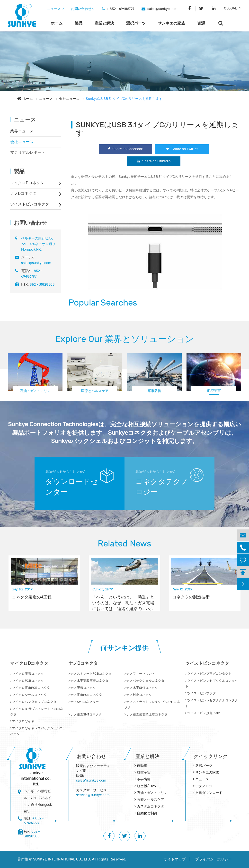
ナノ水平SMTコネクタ (141, 688)
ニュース (55, 9)
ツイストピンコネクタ (30, 204)
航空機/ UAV (147, 786)
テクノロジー (205, 786)
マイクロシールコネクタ (29, 695)
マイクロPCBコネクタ (27, 681)
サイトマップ (175, 859)
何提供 (124, 648)
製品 (79, 23)
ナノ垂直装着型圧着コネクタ (146, 715)
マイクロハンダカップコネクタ (33, 702)
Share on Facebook (125, 149)
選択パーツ (136, 23)
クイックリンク (211, 756)
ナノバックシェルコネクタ (144, 681)
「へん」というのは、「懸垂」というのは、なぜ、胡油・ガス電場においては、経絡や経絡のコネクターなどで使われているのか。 (123, 600)
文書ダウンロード (209, 793)
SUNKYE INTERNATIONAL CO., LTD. (62, 859)
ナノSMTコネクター (84, 702)
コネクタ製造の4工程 (32, 597)
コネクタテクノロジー (162, 487)
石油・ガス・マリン (35, 391)
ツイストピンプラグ (200, 693)
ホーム (57, 23)
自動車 (142, 766)
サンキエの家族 (171, 23)
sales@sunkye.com (162, 9)
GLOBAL (231, 8)
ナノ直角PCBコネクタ (85, 695)
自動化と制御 (147, 813)
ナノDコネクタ (23, 194)
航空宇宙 (214, 391)
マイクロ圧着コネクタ (27, 674)
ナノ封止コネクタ (138, 695)
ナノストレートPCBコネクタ (90, 674)
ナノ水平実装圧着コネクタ (89, 681)
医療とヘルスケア (95, 391)
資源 (201, 23)
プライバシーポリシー (213, 859)
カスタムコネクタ (151, 806)
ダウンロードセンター (72, 487)
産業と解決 (104, 23)
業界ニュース (22, 131)
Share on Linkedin (154, 161)
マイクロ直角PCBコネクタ (30, 688)
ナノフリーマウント (140, 674)
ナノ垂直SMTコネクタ (85, 715)
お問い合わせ (83, 9)
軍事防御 (154, 391)
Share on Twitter (182, 149)
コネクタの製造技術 (191, 597)
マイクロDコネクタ (27, 183)
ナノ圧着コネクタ (82, 688)
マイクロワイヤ (22, 721)
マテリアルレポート (28, 153)
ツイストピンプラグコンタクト (208, 674)
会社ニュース (69, 99)
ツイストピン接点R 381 (203, 713)
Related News (124, 544)
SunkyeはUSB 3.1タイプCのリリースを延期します (124, 99)
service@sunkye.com (93, 795)
